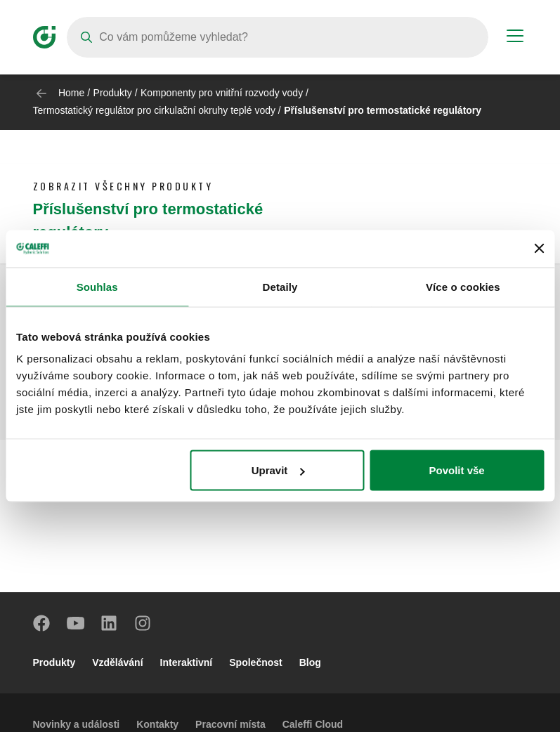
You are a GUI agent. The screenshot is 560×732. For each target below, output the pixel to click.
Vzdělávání (117, 662)
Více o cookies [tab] (463, 286)
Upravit (278, 470)
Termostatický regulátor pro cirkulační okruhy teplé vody (154, 110)
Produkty (113, 93)
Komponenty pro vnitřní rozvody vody (222, 93)
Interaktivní (187, 662)
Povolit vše (456, 470)
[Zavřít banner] (539, 249)
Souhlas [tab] (97, 286)
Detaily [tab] (280, 286)
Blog (310, 662)
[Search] (278, 37)
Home (71, 93)
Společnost (255, 662)
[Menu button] (515, 38)
